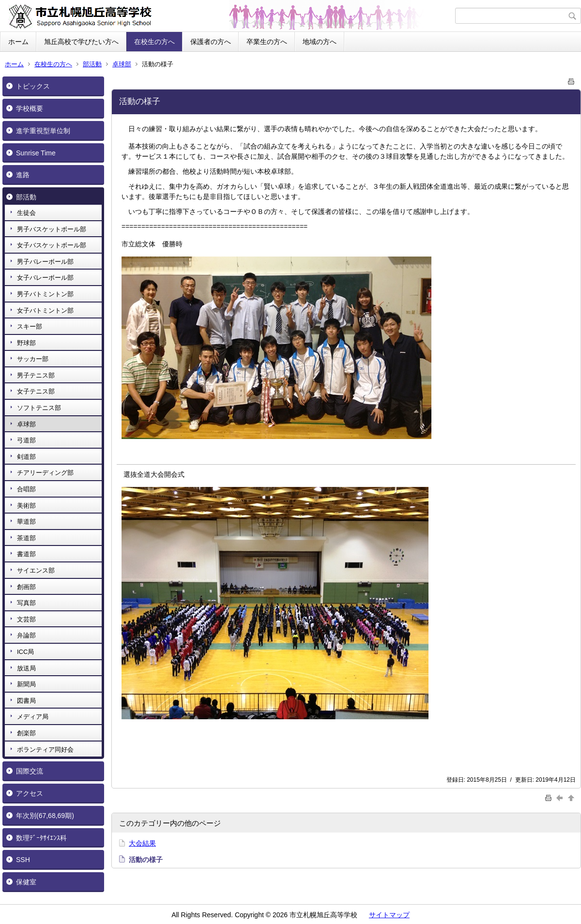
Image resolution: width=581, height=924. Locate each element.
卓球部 (122, 64)
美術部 (26, 506)
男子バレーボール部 (45, 262)
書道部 (26, 554)
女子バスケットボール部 (52, 245)
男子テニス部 (36, 375)
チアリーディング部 (45, 473)
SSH (23, 860)
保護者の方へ (211, 42)
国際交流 (30, 771)
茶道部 (26, 538)
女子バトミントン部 (45, 311)
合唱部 (26, 489)
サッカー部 (33, 359)
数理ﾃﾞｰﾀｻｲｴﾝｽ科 (41, 838)
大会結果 (142, 843)
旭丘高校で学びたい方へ (81, 42)
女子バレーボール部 (45, 278)
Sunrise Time (36, 153)
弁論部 (26, 635)
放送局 (26, 668)
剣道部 (26, 457)
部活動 (92, 64)
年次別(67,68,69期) (45, 816)
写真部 (26, 603)
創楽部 (26, 733)
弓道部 (26, 440)
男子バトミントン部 (45, 294)
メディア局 (33, 717)
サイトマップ (389, 915)
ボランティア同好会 (45, 750)
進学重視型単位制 (43, 131)
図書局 (26, 701)
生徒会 (26, 213)
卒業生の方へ (267, 42)
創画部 (26, 587)
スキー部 (30, 326)
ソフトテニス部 (39, 408)
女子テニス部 (36, 391)
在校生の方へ (154, 42)
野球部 (26, 343)
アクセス (30, 793)
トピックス (33, 86)
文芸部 (26, 619)
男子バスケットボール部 (52, 229)
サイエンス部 (36, 570)
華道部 (26, 522)
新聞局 (26, 684)
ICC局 (25, 652)
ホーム (18, 42)
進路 (23, 175)
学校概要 (30, 108)
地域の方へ (320, 42)
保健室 (26, 882)
